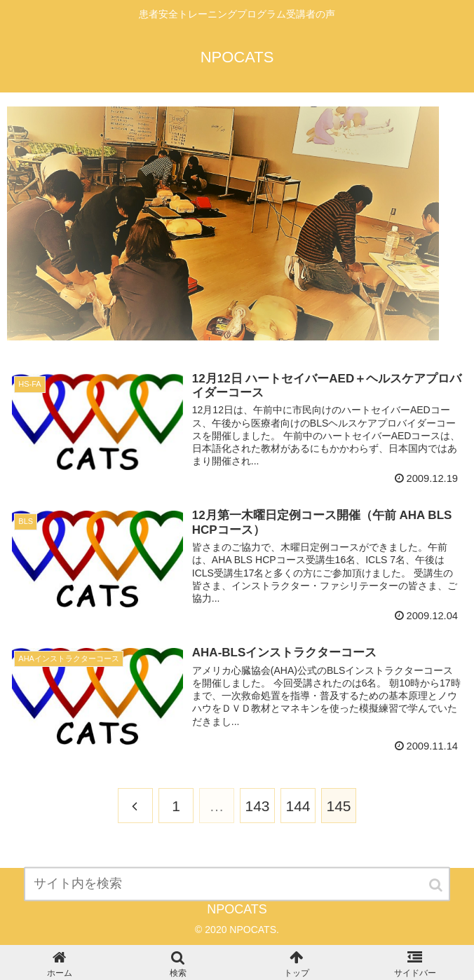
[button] (437, 896)
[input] (237, 895)
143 (257, 806)
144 (298, 806)
